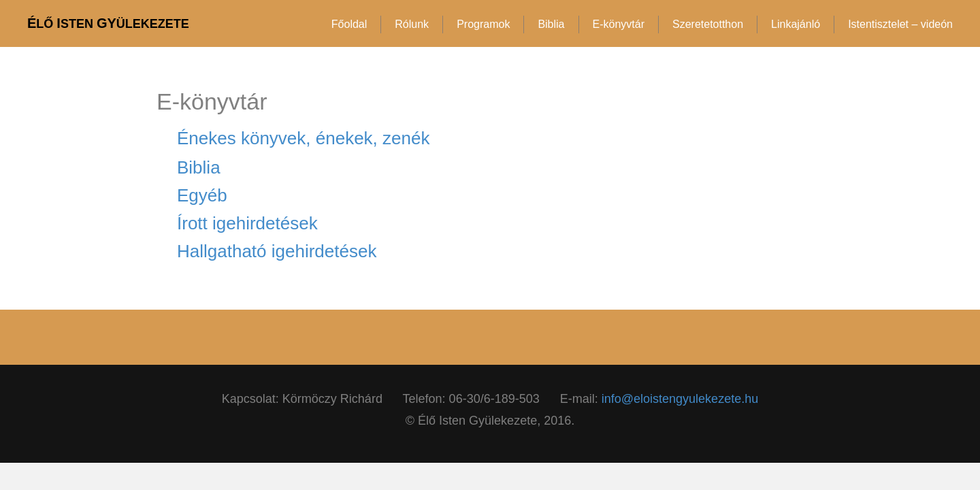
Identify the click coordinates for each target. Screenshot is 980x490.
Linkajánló (796, 24)
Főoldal (349, 24)
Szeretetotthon (708, 24)
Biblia (551, 24)
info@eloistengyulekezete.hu (680, 399)
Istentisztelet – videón (900, 24)
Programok (483, 24)
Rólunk (412, 24)
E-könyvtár (619, 24)
